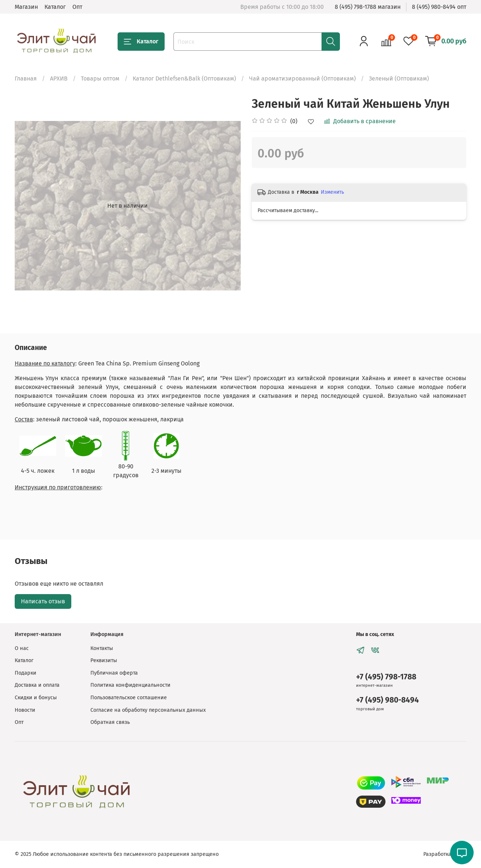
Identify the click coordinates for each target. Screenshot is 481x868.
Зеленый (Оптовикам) (399, 78)
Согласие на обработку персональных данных (148, 710)
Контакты (102, 648)
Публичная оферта (114, 673)
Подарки (26, 673)
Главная (26, 78)
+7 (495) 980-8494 (387, 700)
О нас (22, 648)
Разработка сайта (445, 854)
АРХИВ (59, 78)
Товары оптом (100, 78)
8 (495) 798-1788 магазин (368, 7)
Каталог (55, 7)
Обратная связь (110, 722)
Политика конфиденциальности (130, 685)
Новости (25, 710)
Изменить (332, 192)
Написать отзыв (43, 601)
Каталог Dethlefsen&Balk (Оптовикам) (184, 78)
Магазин (26, 7)
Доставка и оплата (37, 685)
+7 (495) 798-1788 (386, 677)
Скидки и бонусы (36, 698)
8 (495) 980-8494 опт (439, 7)
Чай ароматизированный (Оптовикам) (302, 78)
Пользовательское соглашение (129, 698)
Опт (77, 7)
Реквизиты (104, 660)
